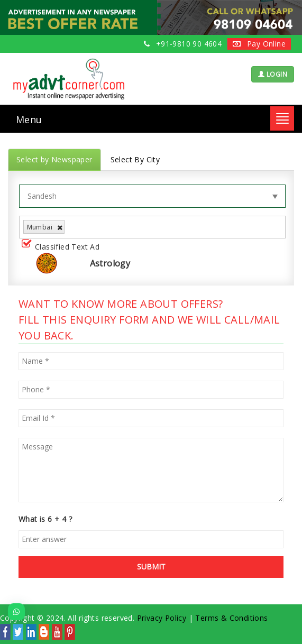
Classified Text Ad (63, 247)
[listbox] (71, 227)
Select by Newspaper (54, 159)
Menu (29, 119)
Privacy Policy (162, 618)
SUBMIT (151, 567)
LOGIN (273, 74)
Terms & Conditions (231, 618)
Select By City (135, 159)
